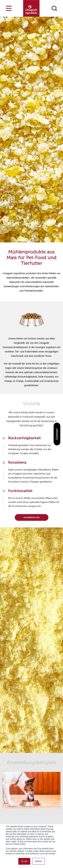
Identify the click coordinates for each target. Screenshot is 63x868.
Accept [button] (24, 861)
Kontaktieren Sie (32, 517)
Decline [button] (38, 861)
